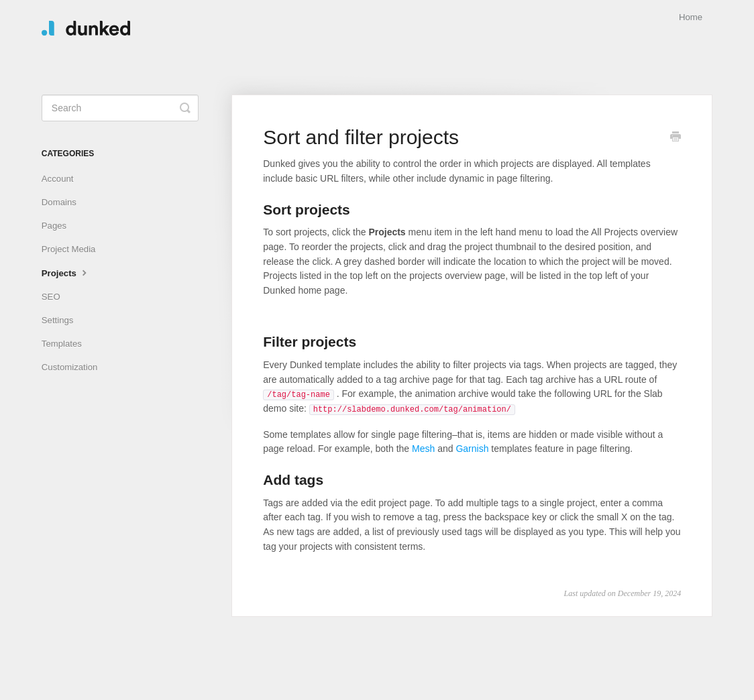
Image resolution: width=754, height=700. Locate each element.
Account (58, 179)
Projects (66, 272)
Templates (62, 344)
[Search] (120, 108)
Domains (59, 202)
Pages (54, 226)
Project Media (69, 249)
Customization (70, 367)
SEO (51, 297)
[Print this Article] (676, 138)
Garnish (472, 449)
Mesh (423, 449)
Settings (58, 320)
